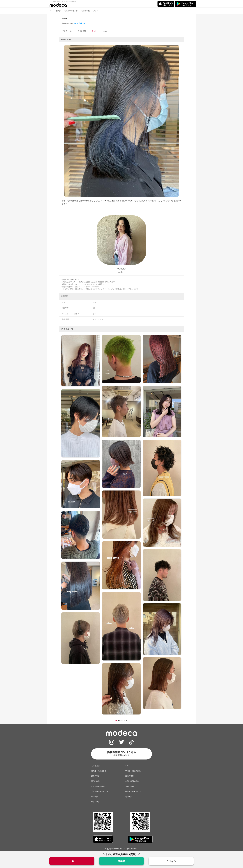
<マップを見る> (79, 23)
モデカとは (95, 766)
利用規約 (129, 797)
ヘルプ (128, 766)
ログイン (171, 861)
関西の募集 (95, 781)
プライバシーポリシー (100, 791)
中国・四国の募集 (132, 781)
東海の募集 (130, 776)
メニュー (106, 31)
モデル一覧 (85, 11)
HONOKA (122, 269)
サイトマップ (96, 802)
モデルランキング (71, 11)
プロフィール (67, 31)
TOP (50, 11)
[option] (122, 121)
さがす (58, 11)
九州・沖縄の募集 (98, 786)
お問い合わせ (130, 786)
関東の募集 (95, 776)
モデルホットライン (133, 791)
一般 (72, 861)
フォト (96, 11)
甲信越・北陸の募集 (133, 771)
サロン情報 (82, 31)
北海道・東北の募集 (99, 771)
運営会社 (94, 797)
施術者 (122, 861)
